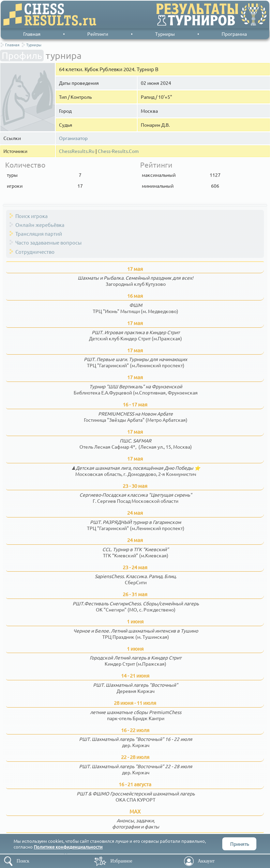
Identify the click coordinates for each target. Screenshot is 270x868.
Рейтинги (98, 34)
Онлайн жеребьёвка (40, 225)
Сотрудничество (35, 252)
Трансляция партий (39, 234)
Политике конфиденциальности (68, 847)
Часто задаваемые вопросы (48, 242)
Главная (32, 34)
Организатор (73, 138)
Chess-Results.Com (118, 151)
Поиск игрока (32, 216)
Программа (234, 34)
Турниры (165, 34)
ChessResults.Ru (77, 151)
